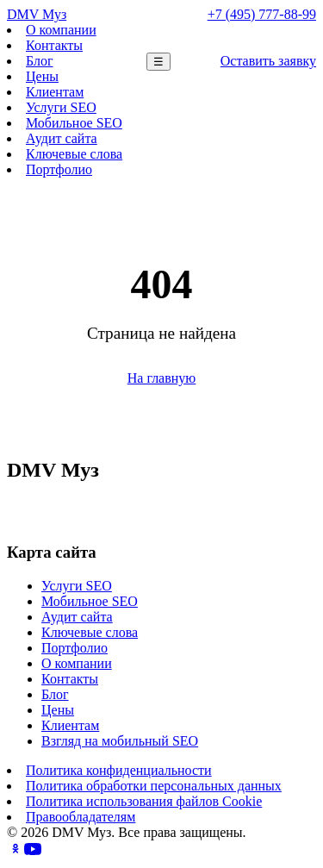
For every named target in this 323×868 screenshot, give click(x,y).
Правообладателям (81, 817)
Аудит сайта (62, 138)
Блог (40, 61)
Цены (42, 76)
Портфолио (59, 169)
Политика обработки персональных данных (154, 786)
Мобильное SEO (74, 123)
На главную (162, 378)
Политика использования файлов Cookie (144, 801)
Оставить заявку (268, 61)
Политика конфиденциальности (119, 770)
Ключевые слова (74, 154)
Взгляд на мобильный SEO (120, 741)
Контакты (54, 45)
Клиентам (55, 92)
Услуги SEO (61, 107)
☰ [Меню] (158, 62)
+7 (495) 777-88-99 (262, 14)
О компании (61, 30)
